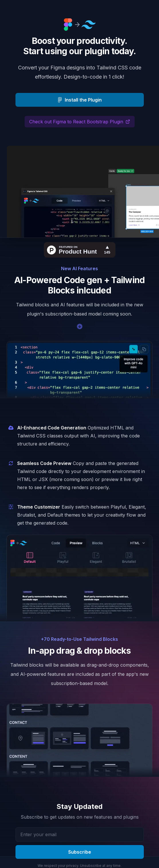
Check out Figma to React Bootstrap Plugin (80, 122)
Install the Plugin (79, 100)
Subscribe (80, 852)
